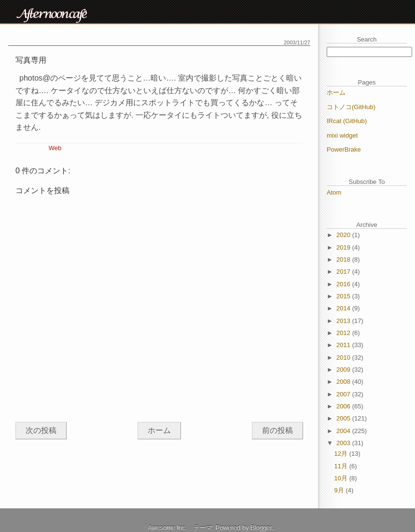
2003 (344, 443)
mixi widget (342, 135)
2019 (344, 247)
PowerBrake (344, 149)
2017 (344, 272)
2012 (344, 333)
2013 (344, 321)
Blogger (261, 527)
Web (55, 148)
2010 (344, 357)
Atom (334, 192)
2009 (344, 370)
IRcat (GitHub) (347, 121)
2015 (344, 296)
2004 (344, 431)
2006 (344, 406)
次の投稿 (41, 430)
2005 (344, 418)
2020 (344, 235)
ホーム (159, 430)
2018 (344, 259)
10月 (342, 478)
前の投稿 (277, 430)
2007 (344, 394)
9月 (340, 490)
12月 (342, 454)
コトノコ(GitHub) (351, 107)
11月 (342, 466)
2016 (344, 284)
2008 (344, 382)
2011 (344, 345)
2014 (344, 308)
